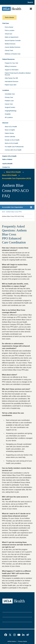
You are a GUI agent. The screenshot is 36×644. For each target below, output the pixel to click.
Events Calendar (10, 137)
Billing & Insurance (11, 66)
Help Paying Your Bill (11, 78)
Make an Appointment (12, 37)
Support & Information (12, 70)
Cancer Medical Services (13, 47)
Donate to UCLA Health (12, 140)
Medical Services (10, 44)
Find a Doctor (9, 27)
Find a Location (10, 30)
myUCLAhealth (7, 164)
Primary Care (9, 97)
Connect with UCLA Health (13, 150)
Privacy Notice (23, 641)
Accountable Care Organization (12, 207)
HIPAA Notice (12, 641)
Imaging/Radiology (11, 111)
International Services (12, 81)
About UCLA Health (11, 127)
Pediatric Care (9, 101)
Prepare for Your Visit (11, 63)
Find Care (6, 23)
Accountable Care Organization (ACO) (16, 178)
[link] (6, 635)
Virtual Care (8, 34)
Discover (5, 123)
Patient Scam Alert (11, 85)
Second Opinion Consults (13, 40)
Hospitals (8, 114)
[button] (17, 156)
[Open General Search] (30, 2)
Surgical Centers (10, 107)
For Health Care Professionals (14, 147)
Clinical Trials (9, 50)
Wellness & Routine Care (13, 54)
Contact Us (6, 167)
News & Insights (10, 130)
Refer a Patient (7, 159)
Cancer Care (9, 104)
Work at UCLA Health (11, 143)
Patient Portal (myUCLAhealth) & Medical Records (18, 74)
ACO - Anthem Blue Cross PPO (12, 212)
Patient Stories (9, 133)
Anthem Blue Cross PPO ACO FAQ (13, 216)
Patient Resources (8, 59)
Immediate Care (10, 94)
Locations (6, 90)
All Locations (9, 117)
